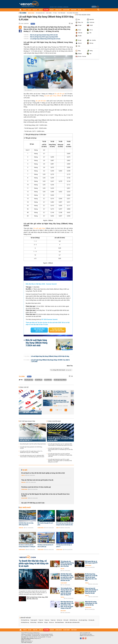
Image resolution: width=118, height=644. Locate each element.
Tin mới (25, 470)
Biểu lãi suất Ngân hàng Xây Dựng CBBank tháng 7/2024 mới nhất (36, 343)
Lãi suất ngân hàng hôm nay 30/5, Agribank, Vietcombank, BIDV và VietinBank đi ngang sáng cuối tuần (60, 455)
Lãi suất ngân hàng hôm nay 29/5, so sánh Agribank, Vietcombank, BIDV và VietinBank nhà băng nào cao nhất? (60, 461)
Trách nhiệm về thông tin (27, 642)
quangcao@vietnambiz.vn (89, 636)
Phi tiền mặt (62, 13)
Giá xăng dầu (91, 620)
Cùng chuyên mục (54, 421)
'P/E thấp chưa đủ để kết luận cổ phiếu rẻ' (64, 546)
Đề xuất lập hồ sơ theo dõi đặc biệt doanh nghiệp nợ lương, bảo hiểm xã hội (43, 473)
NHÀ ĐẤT (52, 10)
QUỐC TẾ (41, 10)
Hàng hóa (23, 482)
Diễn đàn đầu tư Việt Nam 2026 (72, 622)
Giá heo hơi (60, 620)
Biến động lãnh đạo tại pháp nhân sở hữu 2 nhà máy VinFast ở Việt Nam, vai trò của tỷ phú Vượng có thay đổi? (67, 605)
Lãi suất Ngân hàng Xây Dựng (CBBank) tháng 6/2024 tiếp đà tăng (50, 356)
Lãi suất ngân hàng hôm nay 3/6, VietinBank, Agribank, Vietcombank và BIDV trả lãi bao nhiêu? (60, 439)
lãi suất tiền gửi (59, 94)
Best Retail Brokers (60, 622)
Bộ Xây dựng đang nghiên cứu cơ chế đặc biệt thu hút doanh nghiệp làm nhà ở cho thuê (91, 577)
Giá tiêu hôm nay (73, 620)
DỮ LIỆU (80, 10)
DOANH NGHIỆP (66, 10)
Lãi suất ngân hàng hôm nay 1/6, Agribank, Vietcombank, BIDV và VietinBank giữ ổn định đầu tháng (60, 450)
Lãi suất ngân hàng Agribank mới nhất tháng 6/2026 (31, 448)
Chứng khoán (24, 489)
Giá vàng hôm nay (25, 620)
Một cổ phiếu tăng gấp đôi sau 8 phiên (45, 524)
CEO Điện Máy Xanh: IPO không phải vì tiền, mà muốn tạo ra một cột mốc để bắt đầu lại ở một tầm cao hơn (67, 577)
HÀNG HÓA (35, 10)
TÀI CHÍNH (46, 10)
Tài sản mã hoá (40, 13)
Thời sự (23, 475)
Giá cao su (52, 622)
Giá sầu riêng (33, 622)
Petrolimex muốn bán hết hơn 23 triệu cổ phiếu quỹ (36, 487)
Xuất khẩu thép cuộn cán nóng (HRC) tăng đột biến (26, 524)
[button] (51, 410)
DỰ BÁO (29, 10)
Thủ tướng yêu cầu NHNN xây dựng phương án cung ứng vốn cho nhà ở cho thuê (67, 564)
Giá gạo (46, 622)
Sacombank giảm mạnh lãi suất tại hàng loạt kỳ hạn (33, 444)
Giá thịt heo (40, 622)
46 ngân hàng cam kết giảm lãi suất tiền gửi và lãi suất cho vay (61, 393)
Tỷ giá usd (41, 620)
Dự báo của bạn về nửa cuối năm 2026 (57, 330)
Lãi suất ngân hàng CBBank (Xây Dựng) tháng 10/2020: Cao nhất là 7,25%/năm (50, 361)
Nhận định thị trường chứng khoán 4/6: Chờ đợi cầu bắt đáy (91, 603)
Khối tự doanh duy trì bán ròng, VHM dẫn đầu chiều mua (37, 598)
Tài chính (23, 13)
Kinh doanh (63, 611)
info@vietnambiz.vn (29, 641)
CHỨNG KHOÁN (58, 10)
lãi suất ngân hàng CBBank (53, 96)
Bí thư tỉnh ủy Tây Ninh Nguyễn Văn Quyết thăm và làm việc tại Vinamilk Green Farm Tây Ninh (45, 495)
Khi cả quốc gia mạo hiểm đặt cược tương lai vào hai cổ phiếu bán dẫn (65, 524)
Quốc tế (58, 528)
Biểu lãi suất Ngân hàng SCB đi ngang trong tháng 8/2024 (44, 37)
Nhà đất (62, 569)
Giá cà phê (66, 620)
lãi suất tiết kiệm (41, 101)
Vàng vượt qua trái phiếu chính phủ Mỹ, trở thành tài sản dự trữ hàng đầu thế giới (91, 591)
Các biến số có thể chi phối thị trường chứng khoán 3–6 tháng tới (27, 546)
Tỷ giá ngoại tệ (34, 620)
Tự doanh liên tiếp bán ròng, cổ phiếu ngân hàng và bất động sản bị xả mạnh (34, 563)
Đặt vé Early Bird (39, 330)
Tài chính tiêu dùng (73, 13)
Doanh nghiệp (24, 498)
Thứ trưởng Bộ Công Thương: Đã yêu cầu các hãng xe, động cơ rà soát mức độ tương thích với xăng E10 (67, 592)
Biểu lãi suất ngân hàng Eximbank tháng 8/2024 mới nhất (44, 35)
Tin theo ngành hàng (83, 15)
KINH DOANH (74, 10)
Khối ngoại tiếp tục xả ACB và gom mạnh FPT (91, 562)
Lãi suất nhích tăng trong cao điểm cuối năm (60, 401)
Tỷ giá (55, 13)
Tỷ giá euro (53, 620)
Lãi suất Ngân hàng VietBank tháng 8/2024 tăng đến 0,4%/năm (45, 39)
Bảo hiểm (49, 13)
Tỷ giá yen (47, 620)
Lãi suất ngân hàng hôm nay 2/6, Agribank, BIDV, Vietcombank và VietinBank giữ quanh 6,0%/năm (32, 456)
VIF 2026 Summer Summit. (50, 320)
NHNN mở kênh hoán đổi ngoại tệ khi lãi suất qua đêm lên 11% (31, 440)
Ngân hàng (31, 13)
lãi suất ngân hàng (39, 228)
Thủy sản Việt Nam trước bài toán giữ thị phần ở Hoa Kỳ (37, 480)
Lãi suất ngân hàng (30, 412)
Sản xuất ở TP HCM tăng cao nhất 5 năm (33, 503)
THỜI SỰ (25, 10)
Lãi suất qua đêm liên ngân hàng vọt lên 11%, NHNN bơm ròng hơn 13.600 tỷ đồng (31, 452)
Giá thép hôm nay (25, 622)
